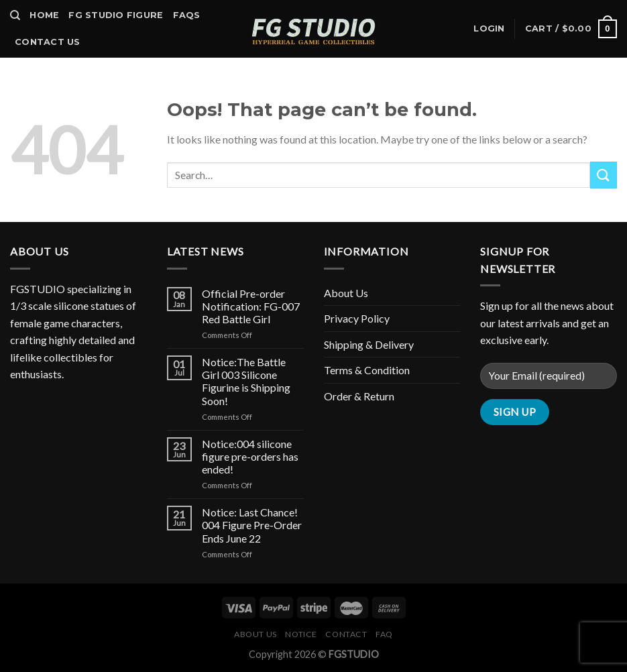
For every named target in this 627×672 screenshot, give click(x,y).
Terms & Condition (367, 370)
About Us (346, 293)
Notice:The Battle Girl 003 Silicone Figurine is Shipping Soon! (246, 381)
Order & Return (359, 396)
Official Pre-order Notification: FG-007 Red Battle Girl (251, 306)
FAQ (384, 634)
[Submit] (604, 175)
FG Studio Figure (116, 15)
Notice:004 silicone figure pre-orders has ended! (250, 456)
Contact (346, 634)
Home (44, 15)
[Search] (15, 15)
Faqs (187, 15)
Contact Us (48, 42)
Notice (301, 634)
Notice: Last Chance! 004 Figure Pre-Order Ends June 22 (252, 525)
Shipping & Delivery (369, 344)
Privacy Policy (357, 318)
